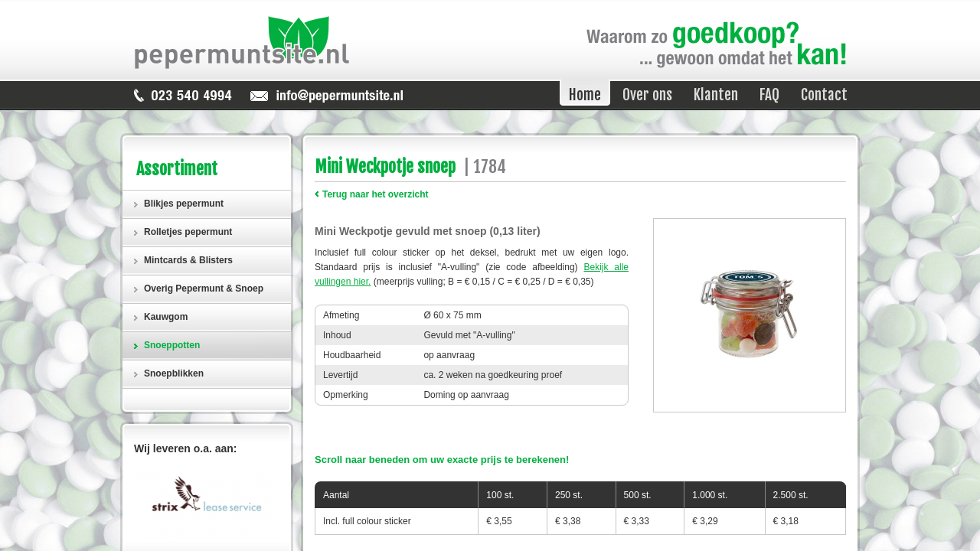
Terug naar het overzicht (375, 194)
